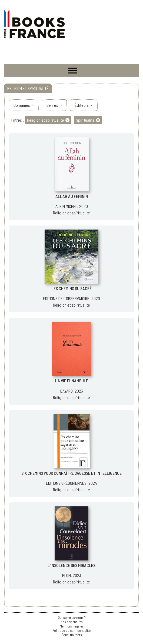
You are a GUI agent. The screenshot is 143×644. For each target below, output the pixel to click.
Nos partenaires (72, 622)
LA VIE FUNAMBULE (72, 381)
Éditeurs (82, 105)
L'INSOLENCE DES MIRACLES (72, 565)
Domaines (22, 105)
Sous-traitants (72, 635)
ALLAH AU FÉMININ (72, 196)
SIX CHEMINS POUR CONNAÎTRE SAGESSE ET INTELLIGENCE (72, 473)
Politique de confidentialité (72, 630)
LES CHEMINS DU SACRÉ (72, 288)
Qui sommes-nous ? (72, 618)
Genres (53, 105)
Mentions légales (72, 626)
